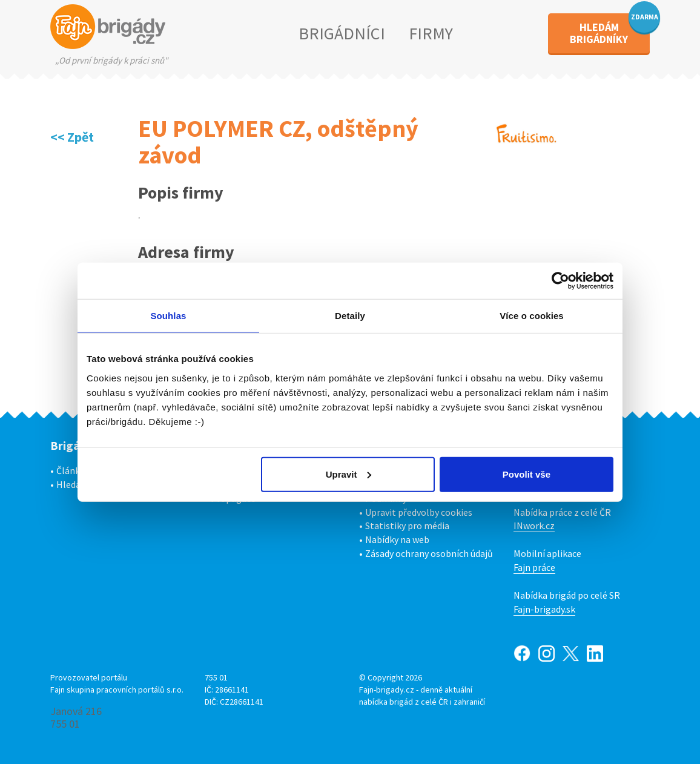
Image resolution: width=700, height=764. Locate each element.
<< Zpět (72, 137)
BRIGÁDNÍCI (342, 33)
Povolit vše (527, 474)
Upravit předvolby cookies (419, 512)
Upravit (349, 474)
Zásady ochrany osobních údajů (429, 553)
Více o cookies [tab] (532, 316)
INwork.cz (534, 525)
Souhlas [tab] (168, 316)
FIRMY (431, 33)
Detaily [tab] (350, 316)
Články (70, 470)
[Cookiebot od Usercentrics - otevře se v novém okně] (560, 281)
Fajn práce (534, 567)
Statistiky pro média (407, 525)
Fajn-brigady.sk (544, 609)
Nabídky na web (397, 539)
